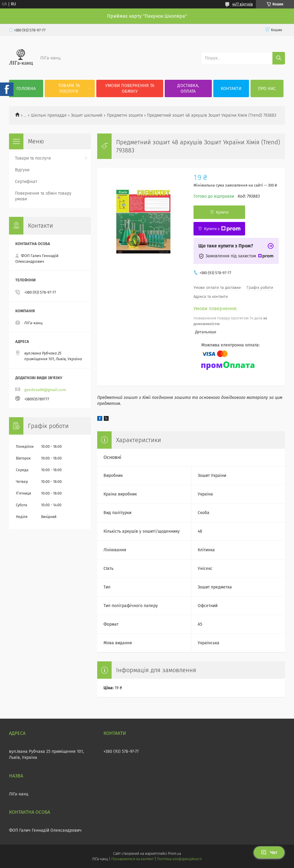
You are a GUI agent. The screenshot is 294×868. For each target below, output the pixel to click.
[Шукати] (279, 58)
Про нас (267, 89)
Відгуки (22, 170)
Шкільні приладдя (49, 115)
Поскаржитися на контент (132, 859)
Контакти (231, 89)
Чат (269, 852)
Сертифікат (26, 182)
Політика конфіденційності (179, 859)
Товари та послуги (69, 88)
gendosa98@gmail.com (45, 390)
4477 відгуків (243, 4)
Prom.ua (174, 854)
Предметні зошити (125, 115)
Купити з (222, 229)
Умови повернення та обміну (130, 88)
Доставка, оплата (188, 88)
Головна (26, 89)
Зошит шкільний (87, 115)
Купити (222, 212)
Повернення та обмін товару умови (43, 196)
